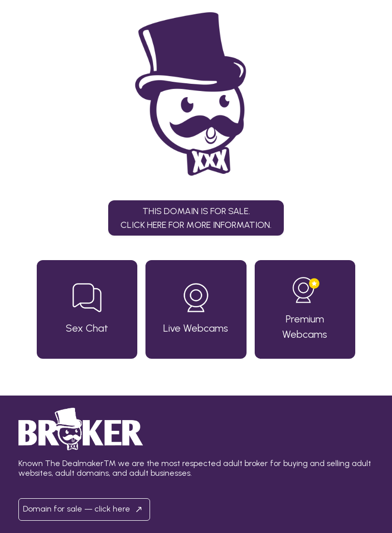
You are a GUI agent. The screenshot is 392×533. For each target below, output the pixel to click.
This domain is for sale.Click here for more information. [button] (196, 217)
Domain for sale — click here (84, 509)
